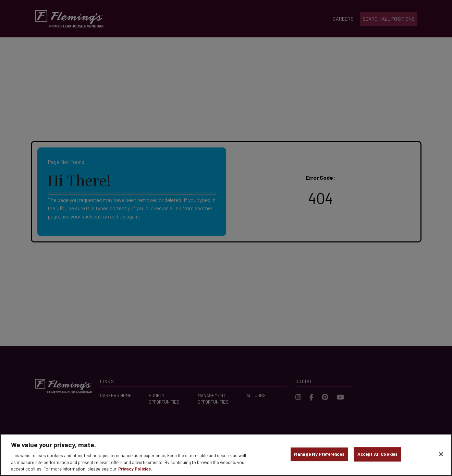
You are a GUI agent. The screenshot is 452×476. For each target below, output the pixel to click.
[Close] (441, 454)
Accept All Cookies (377, 454)
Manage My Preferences (319, 454)
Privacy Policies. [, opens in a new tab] (135, 469)
